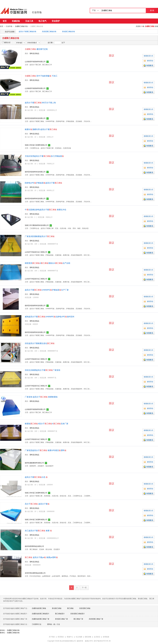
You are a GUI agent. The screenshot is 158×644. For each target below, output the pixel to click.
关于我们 (52, 637)
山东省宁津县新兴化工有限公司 (36, 252)
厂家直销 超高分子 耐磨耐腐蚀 (41, 397)
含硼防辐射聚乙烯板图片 (40, 614)
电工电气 (42, 21)
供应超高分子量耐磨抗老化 (40, 343)
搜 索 (152, 10)
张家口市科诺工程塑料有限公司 (36, 145)
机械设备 (16, 21)
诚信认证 (6, 42)
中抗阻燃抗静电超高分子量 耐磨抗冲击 (46, 209)
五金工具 (29, 21)
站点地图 (79, 637)
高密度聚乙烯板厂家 (96, 619)
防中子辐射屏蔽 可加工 (41, 76)
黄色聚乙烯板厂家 (61, 619)
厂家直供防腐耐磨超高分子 (40, 236)
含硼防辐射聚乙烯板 (39, 608)
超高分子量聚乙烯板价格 (27, 31)
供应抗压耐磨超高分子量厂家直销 (42, 370)
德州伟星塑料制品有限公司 (34, 546)
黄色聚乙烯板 (57, 608)
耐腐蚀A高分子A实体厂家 (47, 423)
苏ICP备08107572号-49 (102, 641)
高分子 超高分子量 (37, 504)
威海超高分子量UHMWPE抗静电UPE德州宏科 (50, 316)
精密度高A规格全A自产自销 (47, 263)
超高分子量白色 (36, 477)
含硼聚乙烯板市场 (21, 26)
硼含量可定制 (36, 49)
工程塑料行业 (37, 624)
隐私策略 (88, 637)
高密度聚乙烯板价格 (49, 31)
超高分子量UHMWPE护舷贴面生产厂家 (47, 290)
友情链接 (106, 637)
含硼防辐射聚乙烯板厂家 (40, 619)
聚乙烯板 (70, 608)
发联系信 (148, 61)
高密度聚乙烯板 (85, 608)
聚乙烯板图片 (60, 614)
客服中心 (70, 637)
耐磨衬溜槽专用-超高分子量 (41, 129)
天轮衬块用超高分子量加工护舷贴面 (44, 156)
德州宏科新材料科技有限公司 (35, 118)
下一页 (84, 587)
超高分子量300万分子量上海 (40, 102)
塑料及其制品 (34, 53)
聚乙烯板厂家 (78, 619)
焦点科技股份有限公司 (68, 641)
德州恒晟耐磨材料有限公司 (34, 463)
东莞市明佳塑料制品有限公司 (35, 573)
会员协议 (97, 637)
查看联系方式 (148, 56)
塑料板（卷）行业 (54, 624)
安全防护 (56, 21)
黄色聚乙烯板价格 (69, 31)
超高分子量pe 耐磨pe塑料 (41, 557)
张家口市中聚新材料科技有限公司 (37, 225)
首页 (5, 21)
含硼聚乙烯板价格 (13, 630)
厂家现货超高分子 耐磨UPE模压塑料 (46, 450)
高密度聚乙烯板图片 (78, 614)
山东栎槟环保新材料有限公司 (35, 61)
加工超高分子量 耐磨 (38, 530)
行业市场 (37, 12)
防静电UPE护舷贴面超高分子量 (43, 183)
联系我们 (61, 637)
